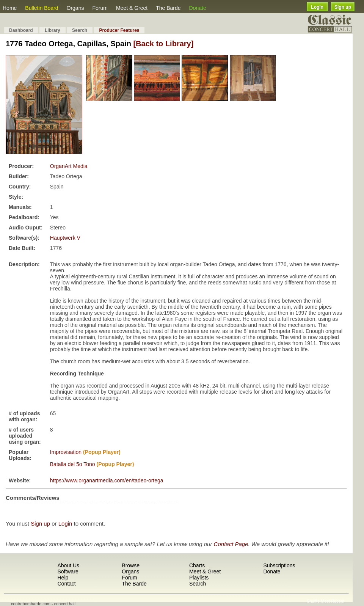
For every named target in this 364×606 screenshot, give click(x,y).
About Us (68, 565)
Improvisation (66, 452)
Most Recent (333, 601)
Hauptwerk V (65, 238)
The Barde (168, 8)
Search (80, 30)
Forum (100, 8)
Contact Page (231, 544)
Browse (131, 565)
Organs (75, 8)
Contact (66, 584)
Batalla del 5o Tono (73, 464)
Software (68, 571)
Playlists (199, 578)
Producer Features (119, 30)
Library (53, 30)
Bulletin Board (42, 8)
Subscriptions (279, 565)
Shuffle (313, 601)
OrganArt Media (69, 166)
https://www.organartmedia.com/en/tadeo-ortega (107, 480)
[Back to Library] (163, 44)
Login (317, 7)
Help (63, 578)
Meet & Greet (132, 8)
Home (10, 8)
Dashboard (21, 30)
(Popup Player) (102, 452)
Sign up (343, 7)
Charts (197, 565)
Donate (198, 8)
